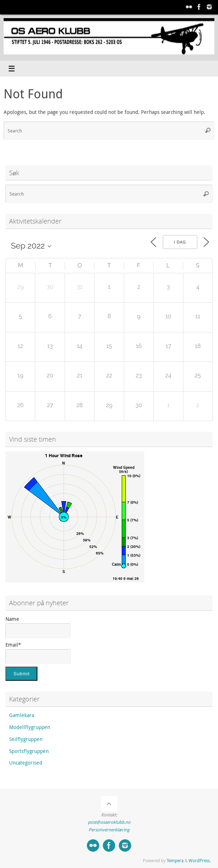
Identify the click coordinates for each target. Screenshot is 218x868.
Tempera (175, 861)
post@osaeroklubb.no (109, 822)
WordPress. (200, 861)
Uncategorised (26, 763)
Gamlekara (22, 715)
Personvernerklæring (109, 830)
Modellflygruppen (30, 727)
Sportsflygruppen (29, 751)
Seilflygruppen (26, 739)
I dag (180, 242)
